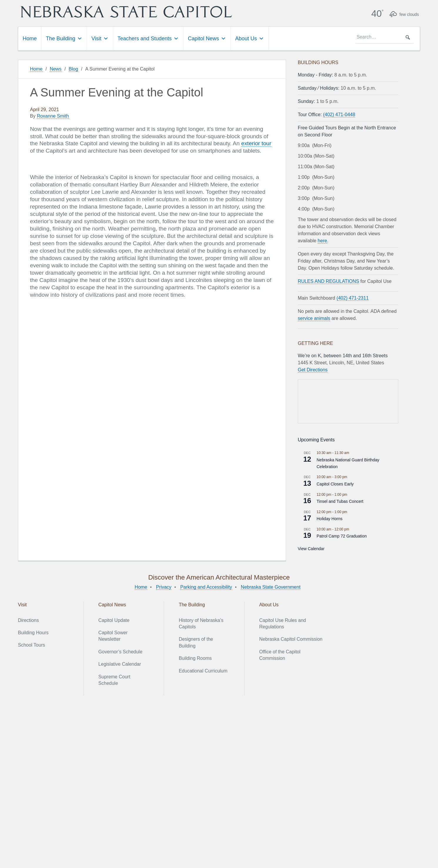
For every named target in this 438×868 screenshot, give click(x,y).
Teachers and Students (148, 39)
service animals (314, 318)
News (56, 69)
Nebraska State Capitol (126, 12)
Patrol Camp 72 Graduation (342, 536)
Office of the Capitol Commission (280, 655)
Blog (73, 69)
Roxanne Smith (53, 116)
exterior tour (256, 143)
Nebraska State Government (271, 587)
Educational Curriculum (203, 671)
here (322, 241)
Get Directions (313, 370)
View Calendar (311, 549)
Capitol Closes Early (335, 484)
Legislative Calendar (120, 664)
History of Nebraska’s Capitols (201, 624)
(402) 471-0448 (339, 115)
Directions (28, 620)
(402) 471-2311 (353, 298)
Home (30, 39)
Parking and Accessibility (206, 587)
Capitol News (207, 39)
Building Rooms (195, 658)
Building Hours (33, 633)
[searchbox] (384, 37)
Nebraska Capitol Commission (291, 639)
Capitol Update (114, 620)
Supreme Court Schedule (114, 680)
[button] (408, 37)
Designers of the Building (196, 642)
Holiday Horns (330, 519)
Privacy (164, 587)
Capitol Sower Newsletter (113, 636)
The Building (64, 39)
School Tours (31, 645)
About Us (250, 39)
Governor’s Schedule (121, 652)
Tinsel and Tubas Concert (340, 501)
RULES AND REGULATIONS (328, 281)
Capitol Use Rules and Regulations (283, 624)
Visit (100, 39)
